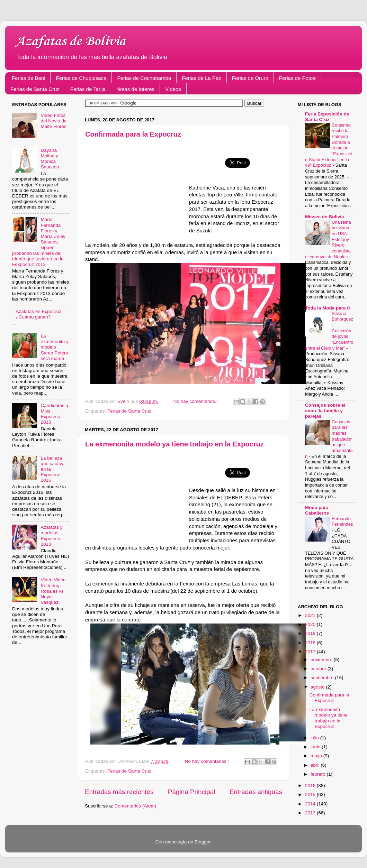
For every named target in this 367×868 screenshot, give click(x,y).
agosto (318, 687)
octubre (319, 669)
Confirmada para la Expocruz (133, 134)
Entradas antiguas (256, 792)
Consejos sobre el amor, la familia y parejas (325, 411)
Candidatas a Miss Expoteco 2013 (54, 414)
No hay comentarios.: (196, 401)
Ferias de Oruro (250, 78)
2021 (311, 615)
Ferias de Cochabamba (144, 78)
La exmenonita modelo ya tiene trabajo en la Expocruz (174, 444)
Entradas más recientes (119, 792)
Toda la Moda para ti (328, 308)
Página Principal (192, 792)
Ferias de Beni (29, 78)
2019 (311, 633)
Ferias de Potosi (298, 78)
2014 (311, 804)
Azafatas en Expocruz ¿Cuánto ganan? (38, 314)
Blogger (203, 842)
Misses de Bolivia (325, 217)
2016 (311, 786)
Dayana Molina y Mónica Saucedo (50, 159)
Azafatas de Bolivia (70, 41)
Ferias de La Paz (201, 78)
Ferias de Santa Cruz (35, 89)
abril (316, 765)
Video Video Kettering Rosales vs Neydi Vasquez (53, 591)
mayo (317, 756)
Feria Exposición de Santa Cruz (327, 117)
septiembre (323, 678)
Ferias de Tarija (88, 89)
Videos (173, 89)
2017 (311, 652)
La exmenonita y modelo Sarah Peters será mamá (54, 347)
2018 (311, 643)
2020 (311, 624)
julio (315, 738)
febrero (319, 774)
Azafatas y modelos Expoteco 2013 (51, 536)
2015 (311, 795)
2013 (311, 813)
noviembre (322, 660)
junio (316, 747)
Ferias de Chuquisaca (81, 78)
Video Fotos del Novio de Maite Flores (53, 121)
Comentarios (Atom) (136, 806)
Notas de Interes (135, 89)
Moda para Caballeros (317, 510)
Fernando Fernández (342, 521)
